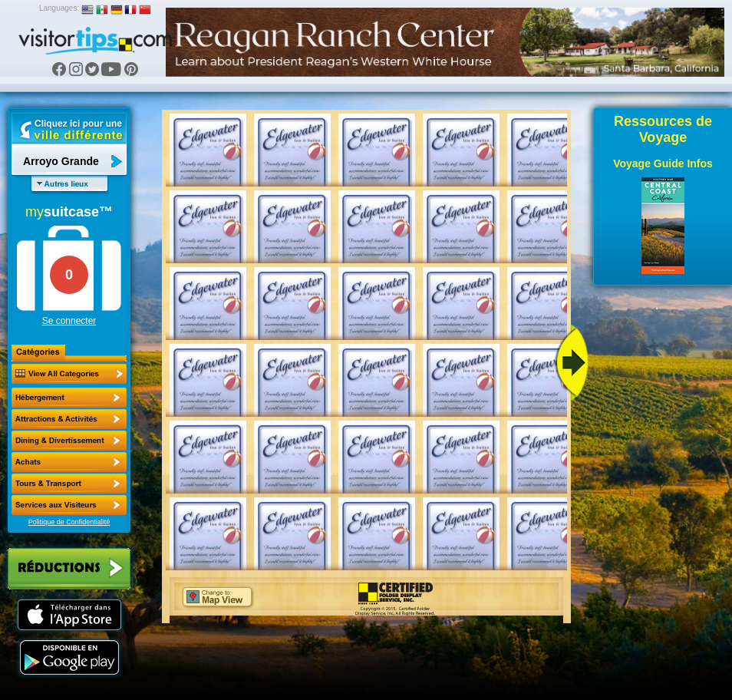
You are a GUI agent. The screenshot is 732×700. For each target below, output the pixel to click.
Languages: (59, 8)
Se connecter (69, 321)
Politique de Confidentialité (69, 522)
